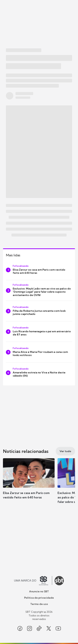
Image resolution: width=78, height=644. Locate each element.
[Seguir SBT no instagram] (30, 628)
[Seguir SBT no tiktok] (39, 628)
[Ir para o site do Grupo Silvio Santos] (33, 581)
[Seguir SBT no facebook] (20, 628)
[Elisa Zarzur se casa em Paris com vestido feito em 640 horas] (39, 270)
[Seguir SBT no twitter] (49, 628)
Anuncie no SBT (39, 591)
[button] (29, 482)
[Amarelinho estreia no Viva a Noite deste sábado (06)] (39, 373)
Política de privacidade (39, 598)
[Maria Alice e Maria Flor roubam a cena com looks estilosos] (39, 352)
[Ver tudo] (65, 451)
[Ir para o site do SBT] (59, 581)
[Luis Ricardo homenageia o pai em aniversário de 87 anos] (39, 332)
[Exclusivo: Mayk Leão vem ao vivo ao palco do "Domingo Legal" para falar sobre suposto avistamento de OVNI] (39, 290)
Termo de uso (39, 604)
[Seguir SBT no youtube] (58, 628)
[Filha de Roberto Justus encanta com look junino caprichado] (39, 311)
